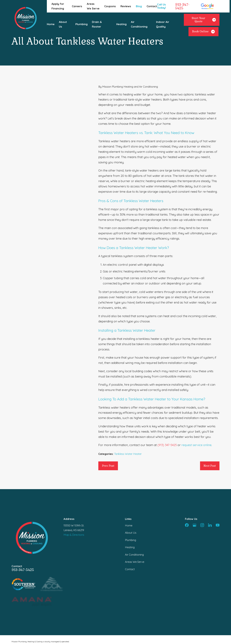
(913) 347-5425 (167, 445)
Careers (77, 6)
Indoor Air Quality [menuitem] (163, 24)
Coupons (110, 6)
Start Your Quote (204, 20)
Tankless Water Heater (128, 454)
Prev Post (108, 466)
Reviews (126, 6)
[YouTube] (218, 525)
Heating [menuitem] (121, 24)
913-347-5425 (182, 6)
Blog (139, 6)
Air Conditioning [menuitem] (139, 24)
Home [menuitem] (51, 24)
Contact (152, 6)
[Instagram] (202, 525)
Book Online (203, 32)
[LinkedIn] (210, 525)
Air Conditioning (134, 555)
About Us (131, 533)
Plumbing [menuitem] (81, 24)
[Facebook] (187, 525)
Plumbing (130, 540)
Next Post (210, 466)
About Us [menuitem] (63, 24)
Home (129, 525)
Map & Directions (74, 535)
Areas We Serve (135, 562)
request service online (196, 445)
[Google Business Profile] (195, 525)
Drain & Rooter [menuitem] (97, 24)
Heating (130, 547)
